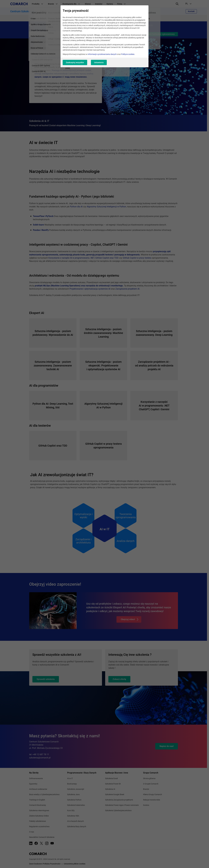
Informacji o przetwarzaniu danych (102, 54)
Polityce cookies (128, 54)
